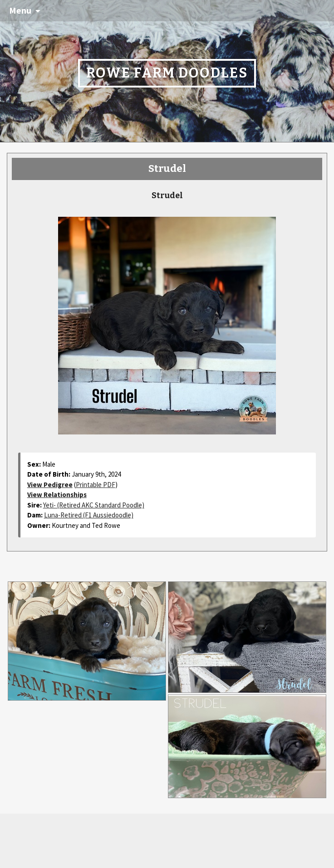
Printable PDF (96, 485)
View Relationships (57, 495)
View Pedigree (50, 485)
